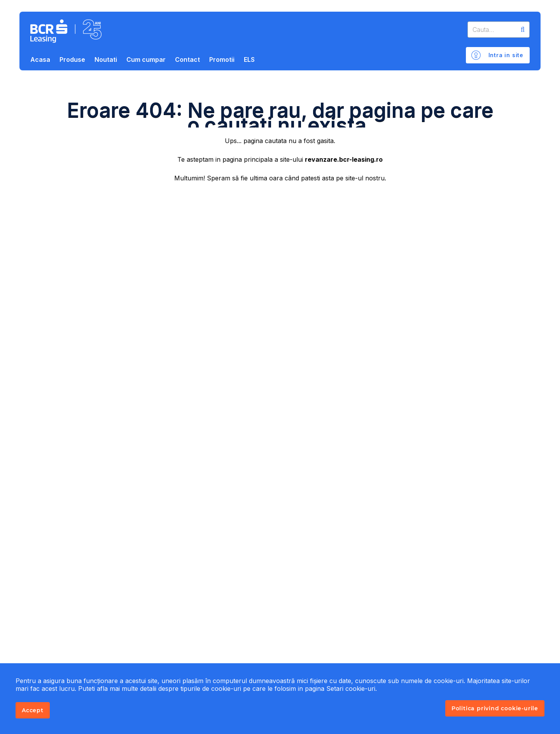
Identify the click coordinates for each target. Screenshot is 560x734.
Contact (187, 59)
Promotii (222, 59)
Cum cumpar (146, 59)
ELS (249, 59)
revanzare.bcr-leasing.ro (344, 159)
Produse (72, 59)
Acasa (40, 59)
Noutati (106, 59)
